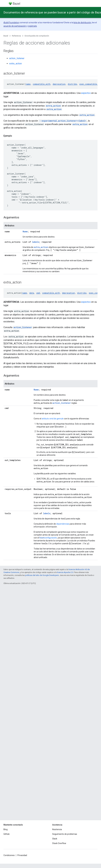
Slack (55, 839)
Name (25, 231)
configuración (48, 538)
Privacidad (22, 855)
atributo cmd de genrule (53, 419)
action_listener (17, 58)
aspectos (86, 93)
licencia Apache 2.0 (65, 572)
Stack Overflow (59, 843)
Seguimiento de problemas (65, 834)
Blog (6, 829)
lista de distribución (82, 23)
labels (36, 242)
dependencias (63, 524)
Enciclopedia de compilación (37, 36)
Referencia (16, 36)
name (28, 84)
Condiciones (9, 855)
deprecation (59, 84)
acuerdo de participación (15, 26)
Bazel (6, 36)
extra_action (16, 64)
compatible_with (42, 84)
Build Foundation (12, 23)
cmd (38, 293)
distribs (72, 84)
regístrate (32, 26)
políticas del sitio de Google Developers (42, 575)
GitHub (7, 834)
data (32, 293)
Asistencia (57, 829)
